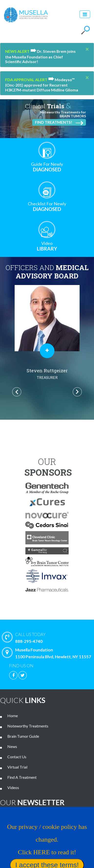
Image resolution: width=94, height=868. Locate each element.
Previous (17, 392)
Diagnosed (47, 167)
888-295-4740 (49, 637)
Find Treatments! (59, 122)
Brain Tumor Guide (23, 736)
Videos (13, 787)
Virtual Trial (17, 767)
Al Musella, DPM (47, 374)
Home (13, 716)
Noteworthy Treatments (28, 726)
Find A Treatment (22, 777)
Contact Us (17, 757)
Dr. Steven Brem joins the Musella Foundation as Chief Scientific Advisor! (40, 56)
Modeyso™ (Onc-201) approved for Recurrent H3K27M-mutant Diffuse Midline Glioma (42, 85)
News (12, 746)
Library (47, 246)
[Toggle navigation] (85, 14)
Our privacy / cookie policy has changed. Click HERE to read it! (47, 840)
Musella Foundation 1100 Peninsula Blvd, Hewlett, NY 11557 (48, 653)
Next (77, 392)
